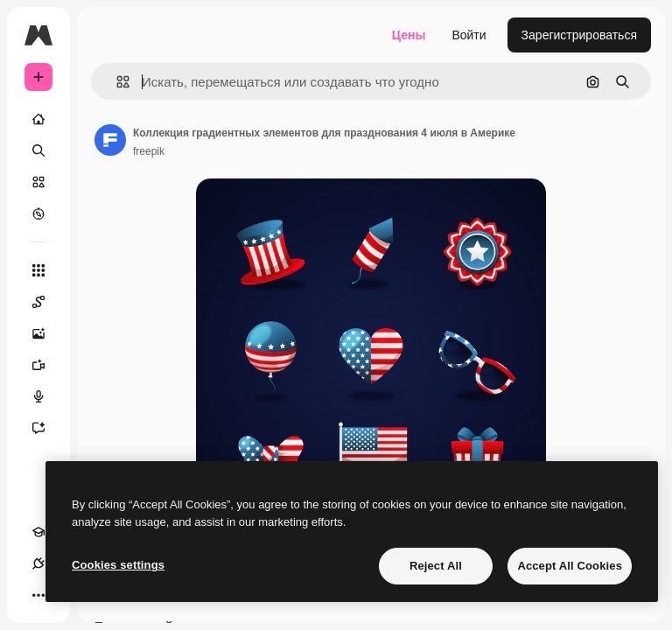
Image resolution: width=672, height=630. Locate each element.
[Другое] (38, 595)
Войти (469, 35)
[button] (116, 82)
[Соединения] (38, 563)
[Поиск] (38, 150)
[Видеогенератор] (47, 365)
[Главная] (38, 119)
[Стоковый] (38, 182)
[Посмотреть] (38, 213)
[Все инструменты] (38, 270)
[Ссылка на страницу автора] (110, 140)
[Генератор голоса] (47, 396)
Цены (409, 35)
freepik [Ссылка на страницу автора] (149, 151)
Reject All (436, 566)
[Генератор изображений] (47, 333)
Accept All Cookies (570, 566)
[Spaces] (47, 302)
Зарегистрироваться (579, 35)
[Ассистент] (47, 428)
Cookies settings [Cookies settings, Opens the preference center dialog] (118, 565)
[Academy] (38, 532)
